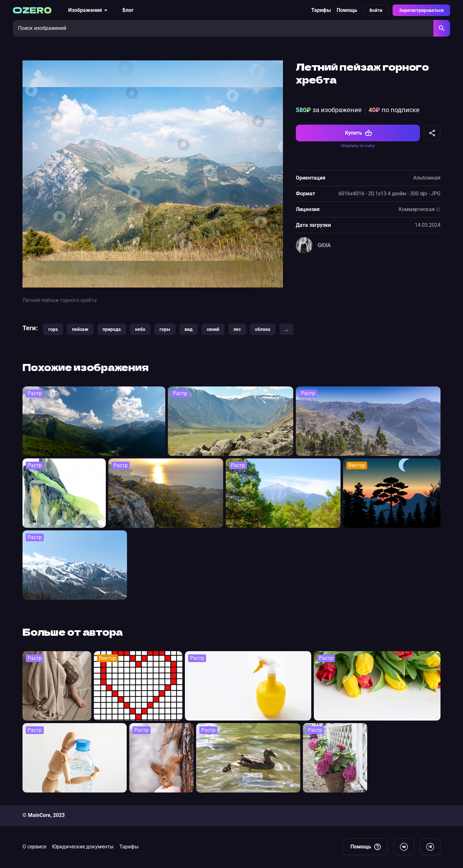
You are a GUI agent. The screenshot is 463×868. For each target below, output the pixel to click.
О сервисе (34, 847)
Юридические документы (83, 847)
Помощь (347, 10)
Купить (359, 133)
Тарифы (321, 10)
